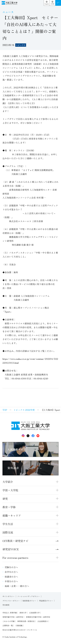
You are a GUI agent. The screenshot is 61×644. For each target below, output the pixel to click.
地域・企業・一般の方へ (17, 586)
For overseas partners (15, 558)
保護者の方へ (11, 577)
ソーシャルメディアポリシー (29, 596)
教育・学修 (9, 507)
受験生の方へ (11, 567)
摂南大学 (23, 613)
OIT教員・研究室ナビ (30, 541)
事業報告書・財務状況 (26, 621)
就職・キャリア (12, 515)
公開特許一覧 (8, 625)
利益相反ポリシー (46, 601)
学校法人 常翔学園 (10, 613)
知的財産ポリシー (29, 601)
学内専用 (6, 605)
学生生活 (8, 524)
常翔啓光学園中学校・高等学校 (38, 617)
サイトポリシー (8, 596)
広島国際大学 (34, 613)
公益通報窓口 (43, 621)
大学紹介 (8, 482)
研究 (5, 499)
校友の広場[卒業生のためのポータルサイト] (19, 630)
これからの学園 (8, 621)
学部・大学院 (10, 490)
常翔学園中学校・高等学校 (13, 617)
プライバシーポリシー (11, 601)
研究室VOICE (30, 549)
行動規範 (19, 625)
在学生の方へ (11, 572)
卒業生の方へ (11, 581)
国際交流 (8, 532)
